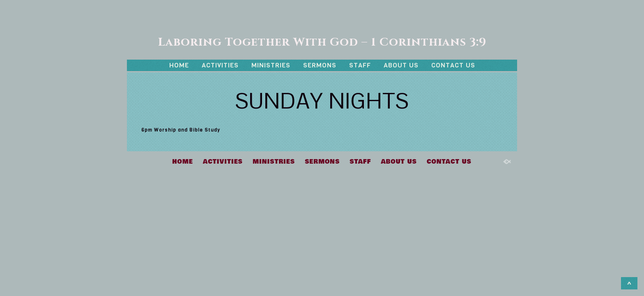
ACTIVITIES (220, 65)
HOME (179, 65)
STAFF (360, 65)
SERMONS (320, 65)
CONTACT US (453, 65)
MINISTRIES (271, 65)
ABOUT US (401, 65)
